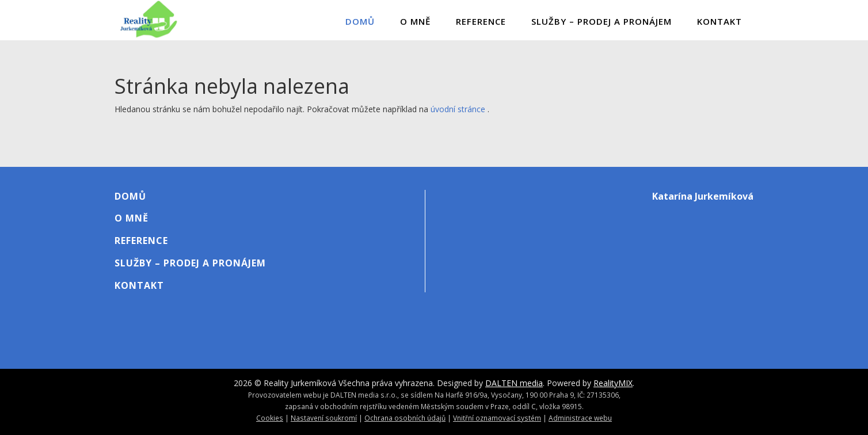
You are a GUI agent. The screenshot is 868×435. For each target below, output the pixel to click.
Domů (360, 21)
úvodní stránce (458, 109)
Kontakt (719, 21)
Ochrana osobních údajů (405, 418)
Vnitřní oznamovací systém (497, 418)
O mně (415, 21)
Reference (481, 21)
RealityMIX (613, 383)
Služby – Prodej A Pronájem (601, 21)
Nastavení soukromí (324, 418)
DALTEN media (514, 383)
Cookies (270, 418)
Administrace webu (580, 418)
